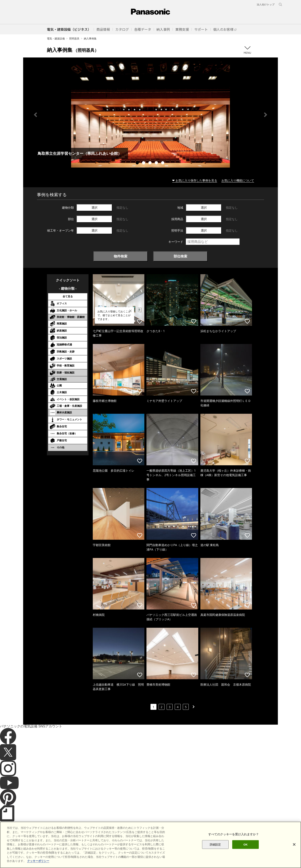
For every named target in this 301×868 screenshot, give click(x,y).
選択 (94, 208)
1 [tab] (138, 163)
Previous (35, 115)
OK (246, 851)
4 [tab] (157, 163)
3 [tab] (150, 163)
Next (266, 115)
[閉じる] (294, 851)
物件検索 (121, 256)
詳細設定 (215, 851)
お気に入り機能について (238, 180)
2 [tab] (144, 163)
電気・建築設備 (56, 38)
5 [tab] (163, 163)
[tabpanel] (150, 115)
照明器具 (74, 38)
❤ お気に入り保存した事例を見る (195, 180)
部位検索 (180, 256)
